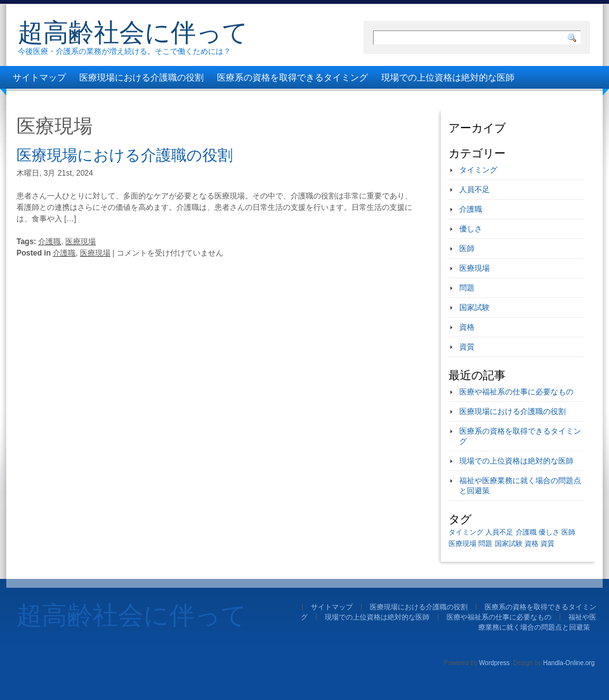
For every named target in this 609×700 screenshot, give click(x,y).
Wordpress (494, 663)
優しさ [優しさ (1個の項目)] (549, 532)
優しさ (471, 229)
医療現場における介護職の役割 (141, 77)
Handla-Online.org (569, 663)
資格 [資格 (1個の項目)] (532, 543)
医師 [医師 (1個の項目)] (568, 532)
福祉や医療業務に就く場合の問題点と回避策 (248, 100)
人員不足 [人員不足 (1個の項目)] (499, 532)
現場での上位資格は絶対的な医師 (448, 77)
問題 (467, 288)
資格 (467, 327)
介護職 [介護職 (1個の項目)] (526, 532)
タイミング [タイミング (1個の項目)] (466, 532)
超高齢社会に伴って (133, 32)
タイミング (478, 170)
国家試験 (475, 308)
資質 (467, 347)
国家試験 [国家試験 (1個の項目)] (509, 543)
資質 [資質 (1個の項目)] (547, 543)
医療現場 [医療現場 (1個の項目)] (462, 543)
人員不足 (475, 190)
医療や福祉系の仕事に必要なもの (79, 100)
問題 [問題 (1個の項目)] (485, 543)
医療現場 (81, 242)
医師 (467, 249)
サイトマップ (39, 77)
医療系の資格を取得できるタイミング (292, 77)
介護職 (49, 242)
